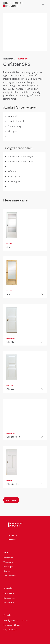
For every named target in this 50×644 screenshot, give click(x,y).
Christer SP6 (22, 59)
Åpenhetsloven (10, 575)
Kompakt (12, 116)
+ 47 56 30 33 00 (11, 629)
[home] (13, 4)
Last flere (11, 500)
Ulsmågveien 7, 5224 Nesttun (16, 620)
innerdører (8, 59)
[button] (43, 4)
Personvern (9, 602)
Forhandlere (9, 593)
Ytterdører (8, 562)
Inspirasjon (8, 566)
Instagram (12, 535)
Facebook (12, 540)
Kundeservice (9, 598)
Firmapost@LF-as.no (13, 625)
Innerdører (8, 557)
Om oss (7, 571)
